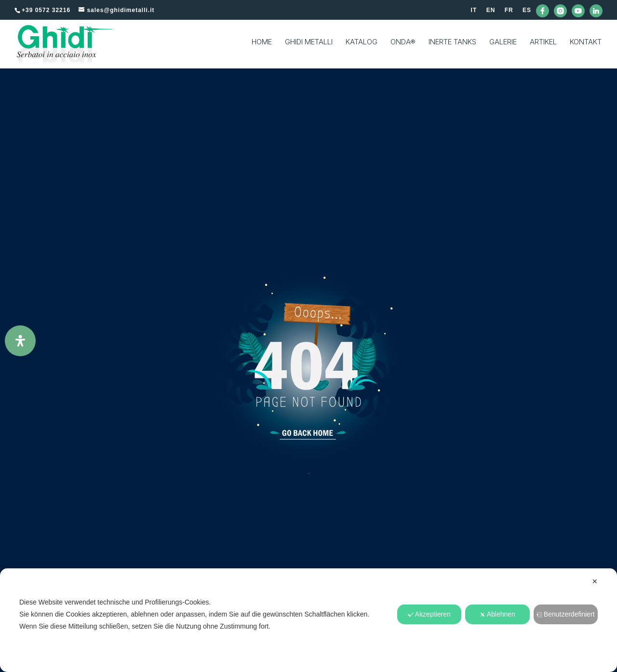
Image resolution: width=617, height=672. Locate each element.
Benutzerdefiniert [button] (566, 614)
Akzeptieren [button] (429, 614)
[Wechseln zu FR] (509, 12)
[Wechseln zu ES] (527, 12)
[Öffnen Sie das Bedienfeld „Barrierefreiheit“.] (20, 341)
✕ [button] (595, 581)
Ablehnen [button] (497, 614)
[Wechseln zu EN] (491, 12)
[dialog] (308, 620)
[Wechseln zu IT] (474, 12)
